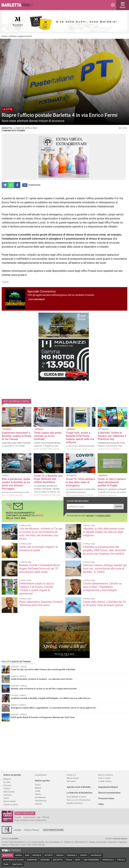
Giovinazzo (96, 855)
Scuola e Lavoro (11, 804)
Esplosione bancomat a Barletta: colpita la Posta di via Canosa (17, 436)
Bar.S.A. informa (106, 775)
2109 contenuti (37, 299)
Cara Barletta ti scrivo (76, 797)
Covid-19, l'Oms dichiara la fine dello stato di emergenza (80, 482)
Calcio (38, 785)
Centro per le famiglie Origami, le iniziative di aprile (38, 549)
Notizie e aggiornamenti (21, 36)
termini (90, 516)
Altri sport (71, 781)
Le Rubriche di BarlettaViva (80, 793)
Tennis (38, 794)
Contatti (17, 830)
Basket (38, 788)
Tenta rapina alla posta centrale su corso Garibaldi (48, 436)
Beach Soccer (73, 778)
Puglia (69, 860)
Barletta (7, 855)
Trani (6, 864)
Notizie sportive (42, 781)
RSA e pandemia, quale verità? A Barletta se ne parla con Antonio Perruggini (16, 484)
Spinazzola (108, 860)
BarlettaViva (19, 5)
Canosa (60, 855)
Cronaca (7, 785)
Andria (19, 855)
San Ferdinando (91, 860)
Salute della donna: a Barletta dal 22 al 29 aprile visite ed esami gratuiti (104, 603)
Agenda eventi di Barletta (79, 787)
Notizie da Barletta (12, 775)
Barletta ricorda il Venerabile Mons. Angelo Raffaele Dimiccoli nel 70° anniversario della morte (40, 569)
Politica (7, 789)
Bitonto (49, 855)
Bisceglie (37, 855)
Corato (84, 855)
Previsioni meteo (106, 798)
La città (7, 782)
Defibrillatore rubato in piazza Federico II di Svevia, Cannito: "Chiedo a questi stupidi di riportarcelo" (37, 589)
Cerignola (72, 855)
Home (5, 36)
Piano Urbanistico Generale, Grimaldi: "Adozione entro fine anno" (41, 603)
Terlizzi (121, 860)
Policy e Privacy (32, 830)
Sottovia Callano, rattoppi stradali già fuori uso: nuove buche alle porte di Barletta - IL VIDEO (105, 569)
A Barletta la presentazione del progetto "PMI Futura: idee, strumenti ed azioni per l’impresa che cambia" (104, 550)
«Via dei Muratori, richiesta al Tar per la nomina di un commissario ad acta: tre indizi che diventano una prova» (41, 534)
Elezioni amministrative (109, 793)
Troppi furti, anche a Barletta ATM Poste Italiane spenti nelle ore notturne (80, 438)
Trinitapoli (17, 864)
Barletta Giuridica (74, 803)
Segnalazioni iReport (108, 787)
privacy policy (104, 516)
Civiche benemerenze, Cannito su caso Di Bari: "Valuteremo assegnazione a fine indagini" (102, 587)
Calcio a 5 (71, 775)
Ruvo (78, 860)
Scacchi (38, 804)
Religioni (7, 779)
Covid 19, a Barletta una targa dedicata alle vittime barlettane (48, 479)
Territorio (7, 795)
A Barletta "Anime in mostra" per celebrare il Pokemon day (112, 436)
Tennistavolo (41, 801)
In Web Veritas (105, 781)
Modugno (45, 860)
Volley (38, 791)
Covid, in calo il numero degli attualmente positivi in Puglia (112, 482)
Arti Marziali (40, 797)
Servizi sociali (9, 801)
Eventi (6, 798)
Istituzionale (9, 792)
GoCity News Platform (53, 830)
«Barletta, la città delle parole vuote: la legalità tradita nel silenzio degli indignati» (104, 532)
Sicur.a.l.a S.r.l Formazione (79, 800)
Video (101, 804)
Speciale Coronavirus (42, 291)
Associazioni (41, 775)
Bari (27, 855)
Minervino (32, 860)
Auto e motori (104, 778)
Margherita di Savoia (13, 860)
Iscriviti (119, 507)
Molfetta (58, 860)
